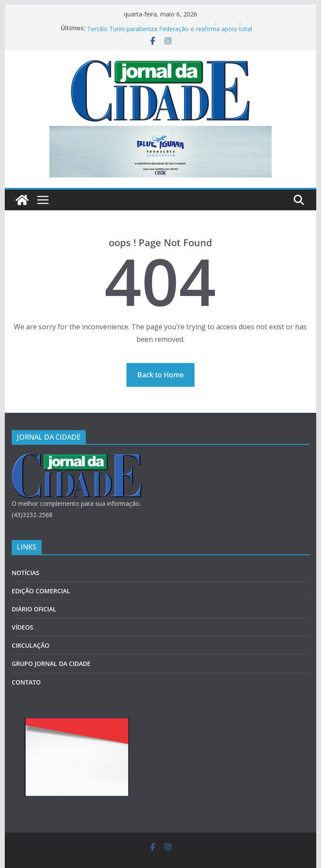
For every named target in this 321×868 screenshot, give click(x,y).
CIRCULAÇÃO (31, 645)
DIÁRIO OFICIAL (34, 609)
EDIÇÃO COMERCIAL (41, 591)
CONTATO (26, 682)
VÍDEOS (23, 627)
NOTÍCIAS (26, 573)
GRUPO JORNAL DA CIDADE (51, 664)
